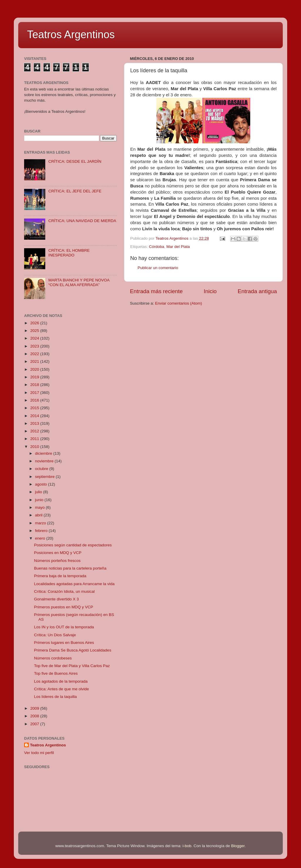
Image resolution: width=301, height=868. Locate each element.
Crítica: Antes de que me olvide (62, 689)
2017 (35, 393)
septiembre (45, 477)
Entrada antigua (257, 291)
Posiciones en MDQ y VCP (58, 553)
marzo (41, 523)
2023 (35, 346)
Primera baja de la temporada (60, 576)
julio (39, 492)
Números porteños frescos (57, 561)
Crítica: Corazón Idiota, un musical (64, 591)
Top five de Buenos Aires (56, 673)
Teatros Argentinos (71, 35)
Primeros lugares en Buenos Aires (64, 643)
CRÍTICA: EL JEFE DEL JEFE (75, 191)
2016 (35, 400)
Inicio (210, 291)
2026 (35, 323)
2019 (35, 377)
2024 (35, 338)
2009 (35, 708)
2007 (35, 724)
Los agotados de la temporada (61, 681)
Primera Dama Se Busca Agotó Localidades (73, 650)
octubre (42, 469)
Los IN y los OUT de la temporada (64, 627)
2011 (35, 439)
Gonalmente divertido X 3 (56, 599)
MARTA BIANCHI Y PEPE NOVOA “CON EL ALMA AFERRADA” (79, 282)
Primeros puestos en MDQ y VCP (64, 607)
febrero (42, 531)
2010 (35, 447)
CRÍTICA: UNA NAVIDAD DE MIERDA (82, 221)
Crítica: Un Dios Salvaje (55, 635)
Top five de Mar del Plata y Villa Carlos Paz (72, 666)
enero (41, 538)
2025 (35, 331)
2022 (35, 354)
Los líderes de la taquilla (56, 697)
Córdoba (157, 247)
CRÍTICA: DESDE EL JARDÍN (75, 161)
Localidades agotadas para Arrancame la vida (74, 584)
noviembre (45, 461)
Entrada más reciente (156, 291)
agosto (41, 484)
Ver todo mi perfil (39, 753)
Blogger (238, 846)
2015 (35, 408)
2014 (35, 416)
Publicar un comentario (158, 268)
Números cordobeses (53, 658)
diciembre (44, 453)
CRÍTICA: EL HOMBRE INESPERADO (69, 253)
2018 (35, 385)
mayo (40, 507)
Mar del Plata (178, 247)
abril (39, 515)
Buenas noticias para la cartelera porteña (70, 568)
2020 (35, 369)
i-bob (187, 846)
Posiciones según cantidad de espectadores (73, 545)
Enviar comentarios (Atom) (179, 303)
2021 (35, 361)
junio (40, 500)
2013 (35, 423)
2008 (35, 716)
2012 (35, 431)
